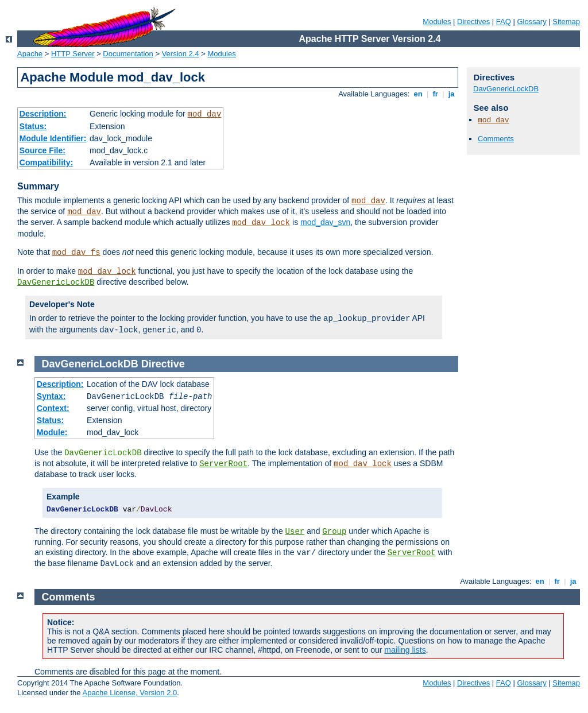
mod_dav (204, 114)
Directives (473, 22)
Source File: (42, 150)
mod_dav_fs (76, 253)
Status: (33, 126)
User (295, 532)
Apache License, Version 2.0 (129, 693)
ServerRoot (223, 464)
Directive (163, 364)
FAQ (504, 22)
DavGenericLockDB (56, 282)
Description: (43, 114)
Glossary (531, 22)
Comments (496, 139)
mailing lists (405, 650)
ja (451, 94)
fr (436, 94)
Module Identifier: (53, 138)
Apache (30, 54)
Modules (437, 22)
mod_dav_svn (325, 222)
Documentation (128, 54)
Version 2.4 (181, 54)
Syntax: (51, 396)
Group (334, 532)
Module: (52, 432)
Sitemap (566, 22)
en (418, 94)
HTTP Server (73, 54)
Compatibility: (46, 162)
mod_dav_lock (261, 223)
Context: (53, 408)
